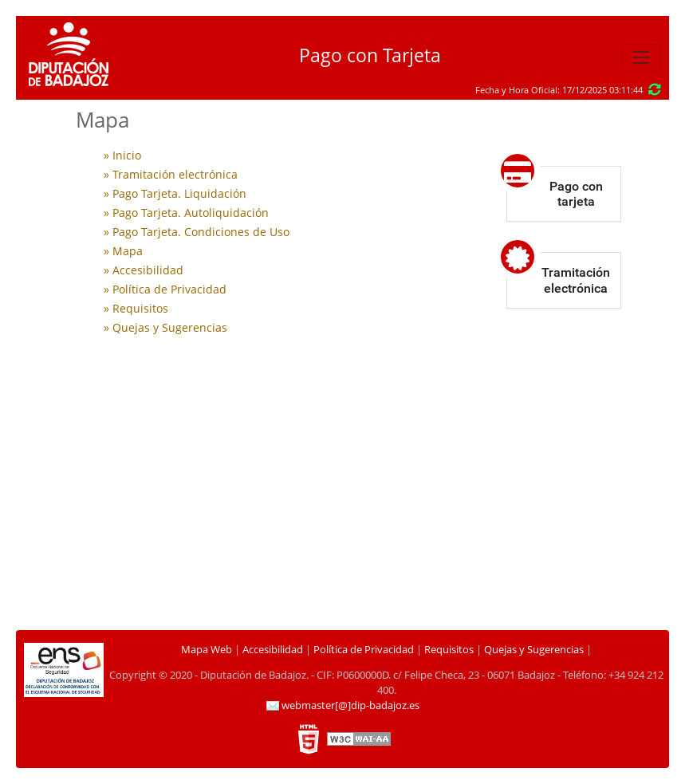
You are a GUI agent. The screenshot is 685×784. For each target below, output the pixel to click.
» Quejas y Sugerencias (165, 327)
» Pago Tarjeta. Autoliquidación (186, 213)
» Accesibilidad (144, 270)
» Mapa (123, 251)
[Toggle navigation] (641, 58)
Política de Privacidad (364, 650)
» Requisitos (136, 308)
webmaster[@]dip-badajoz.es (343, 705)
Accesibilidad (273, 650)
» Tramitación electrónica (171, 174)
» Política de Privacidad (165, 289)
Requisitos (449, 650)
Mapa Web (207, 650)
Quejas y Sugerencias (534, 650)
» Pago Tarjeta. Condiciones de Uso (197, 232)
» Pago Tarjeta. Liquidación (175, 193)
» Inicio (122, 155)
